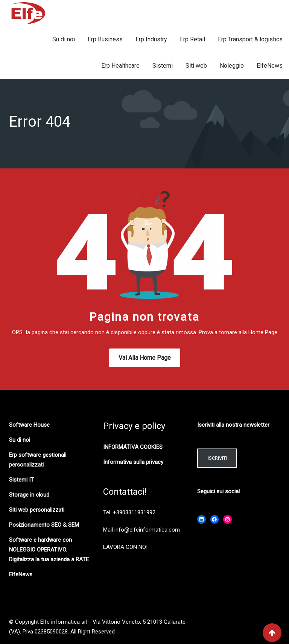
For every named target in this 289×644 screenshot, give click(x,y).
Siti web (196, 66)
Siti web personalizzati (37, 510)
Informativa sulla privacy (133, 462)
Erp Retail (192, 39)
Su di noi (64, 39)
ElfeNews (270, 66)
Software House (29, 425)
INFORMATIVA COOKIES (133, 447)
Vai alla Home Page (145, 358)
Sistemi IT (21, 480)
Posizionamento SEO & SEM (44, 525)
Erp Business (105, 39)
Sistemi (163, 66)
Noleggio (232, 66)
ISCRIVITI (217, 458)
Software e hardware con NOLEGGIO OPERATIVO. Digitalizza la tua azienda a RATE (49, 550)
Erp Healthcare (120, 66)
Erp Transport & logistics (250, 39)
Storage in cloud (29, 495)
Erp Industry (151, 39)
